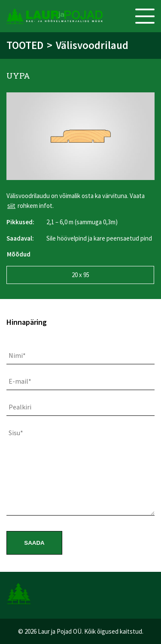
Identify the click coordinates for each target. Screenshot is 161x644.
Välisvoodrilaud (92, 45)
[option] (80, 136)
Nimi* (17, 355)
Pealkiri (20, 407)
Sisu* (16, 433)
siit (11, 206)
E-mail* (20, 381)
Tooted (25, 45)
